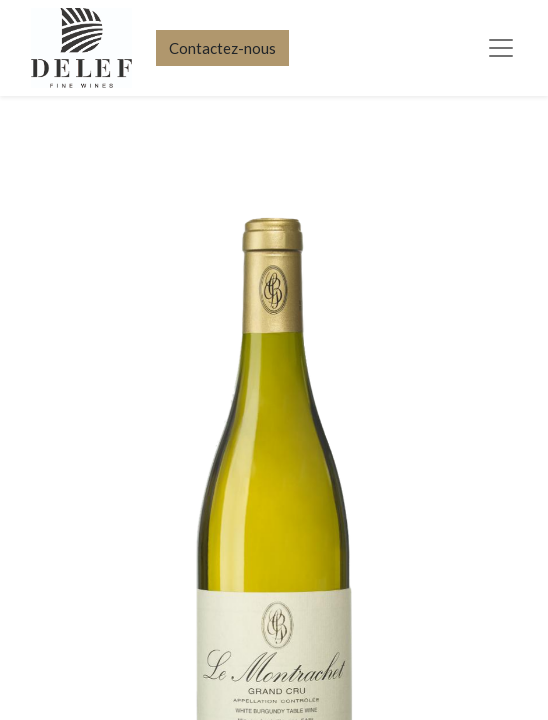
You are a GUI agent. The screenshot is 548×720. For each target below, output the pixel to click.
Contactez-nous (222, 48)
